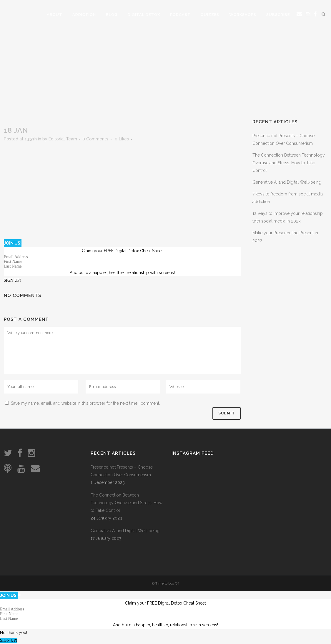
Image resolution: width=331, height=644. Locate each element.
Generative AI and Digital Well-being (287, 182)
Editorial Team (63, 139)
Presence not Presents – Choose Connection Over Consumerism (122, 471)
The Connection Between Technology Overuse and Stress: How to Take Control (289, 163)
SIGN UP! (13, 280)
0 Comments (95, 139)
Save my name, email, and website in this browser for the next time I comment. (85, 403)
